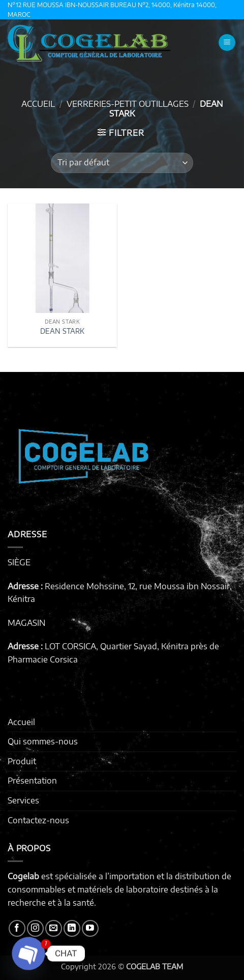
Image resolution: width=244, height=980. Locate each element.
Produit (22, 761)
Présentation (32, 781)
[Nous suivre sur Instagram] (35, 928)
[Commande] (122, 163)
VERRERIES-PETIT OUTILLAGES (128, 104)
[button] (227, 42)
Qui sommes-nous (43, 741)
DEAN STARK (62, 331)
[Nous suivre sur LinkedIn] (72, 928)
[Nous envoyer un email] (54, 928)
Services (23, 800)
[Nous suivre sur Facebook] (17, 928)
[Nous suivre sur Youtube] (90, 928)
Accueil (38, 104)
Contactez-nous (38, 820)
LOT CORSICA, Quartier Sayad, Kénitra (117, 646)
